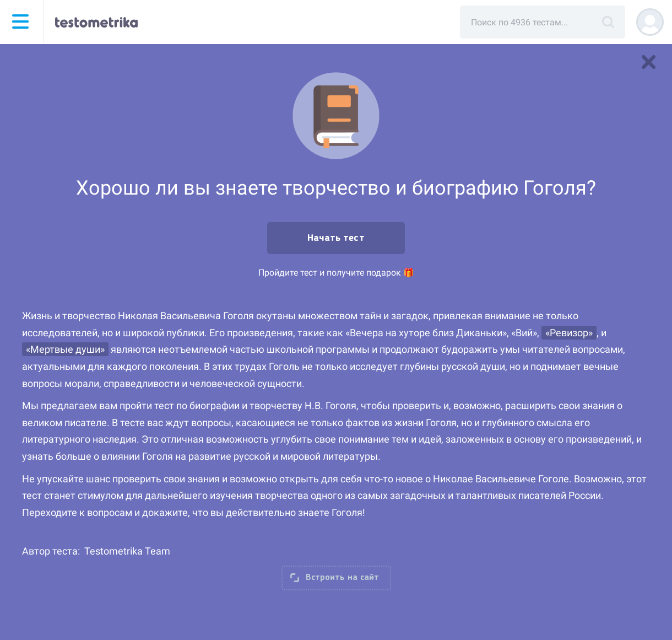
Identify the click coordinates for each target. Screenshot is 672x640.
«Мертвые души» (65, 349)
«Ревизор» (569, 333)
